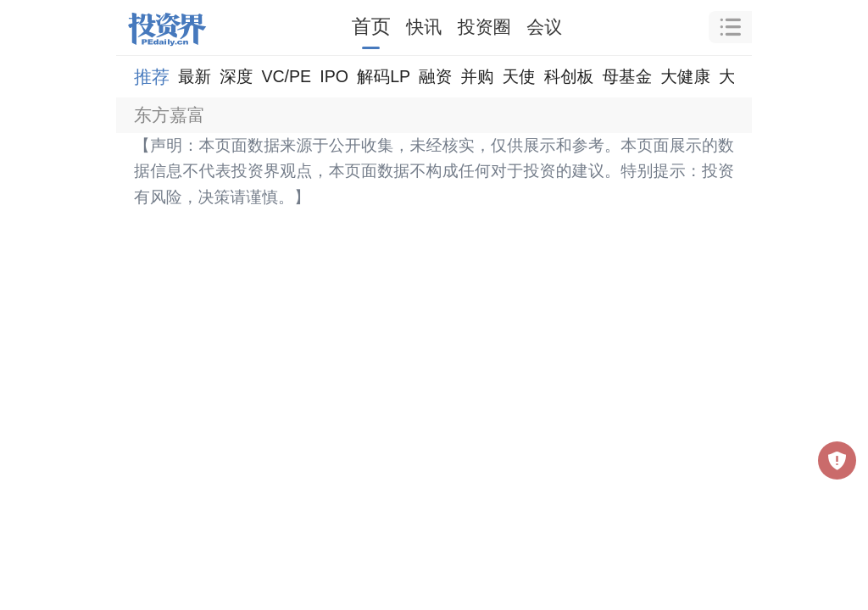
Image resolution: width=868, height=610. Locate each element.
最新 (195, 76)
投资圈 (484, 27)
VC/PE (286, 76)
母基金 (627, 76)
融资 (435, 76)
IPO (334, 76)
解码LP (384, 76)
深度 (236, 76)
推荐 (152, 77)
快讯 (424, 27)
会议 (544, 27)
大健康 (685, 76)
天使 (518, 76)
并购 (477, 76)
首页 (371, 26)
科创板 (569, 76)
